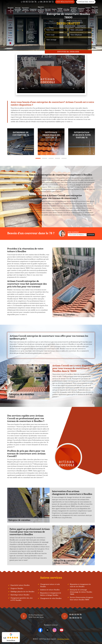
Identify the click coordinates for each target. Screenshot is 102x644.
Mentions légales (63, 639)
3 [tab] (51, 158)
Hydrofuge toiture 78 (66, 10)
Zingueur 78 (54, 10)
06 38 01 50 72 (75, 618)
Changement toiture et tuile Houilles (50, 585)
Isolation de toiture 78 (88, 10)
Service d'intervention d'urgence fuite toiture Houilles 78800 (82, 599)
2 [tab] (45, 158)
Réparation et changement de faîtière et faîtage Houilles (51, 594)
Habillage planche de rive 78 (60, 10)
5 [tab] (64, 158)
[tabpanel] (21, 142)
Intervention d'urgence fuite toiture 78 (25, 10)
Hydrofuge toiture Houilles (20, 595)
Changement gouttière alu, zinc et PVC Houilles (22, 599)
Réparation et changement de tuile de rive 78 (41, 10)
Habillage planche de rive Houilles (22, 592)
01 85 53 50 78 (75, 614)
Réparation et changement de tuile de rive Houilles (80, 585)
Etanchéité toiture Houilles (20, 585)
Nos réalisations (65, 2)
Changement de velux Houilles (51, 598)
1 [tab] (38, 158)
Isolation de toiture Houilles (50, 590)
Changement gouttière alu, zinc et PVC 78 (74, 10)
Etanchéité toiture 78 (48, 10)
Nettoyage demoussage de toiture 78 (18, 10)
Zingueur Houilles (17, 588)
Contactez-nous (86, 2)
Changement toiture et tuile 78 (81, 10)
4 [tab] (58, 158)
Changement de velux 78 (33, 10)
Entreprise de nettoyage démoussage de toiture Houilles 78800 (81, 592)
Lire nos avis (11, 640)
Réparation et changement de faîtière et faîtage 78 (95, 10)
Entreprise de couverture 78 (11, 10)
